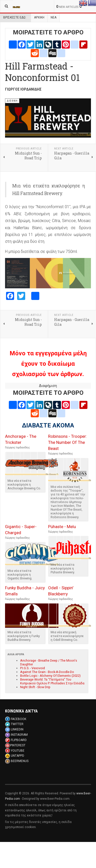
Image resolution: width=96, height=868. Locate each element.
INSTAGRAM (19, 735)
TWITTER (17, 724)
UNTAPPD (18, 756)
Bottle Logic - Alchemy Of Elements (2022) (50, 676)
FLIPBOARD (19, 740)
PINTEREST (18, 745)
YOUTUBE (18, 751)
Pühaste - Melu (62, 527)
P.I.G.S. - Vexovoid (33, 668)
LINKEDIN (17, 729)
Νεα (54, 17)
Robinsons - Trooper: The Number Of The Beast (68, 442)
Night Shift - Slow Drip (35, 687)
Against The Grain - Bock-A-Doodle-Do (47, 672)
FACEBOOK (19, 719)
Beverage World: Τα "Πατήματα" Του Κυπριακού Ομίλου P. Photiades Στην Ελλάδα (52, 681)
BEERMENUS (20, 761)
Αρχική (39, 17)
